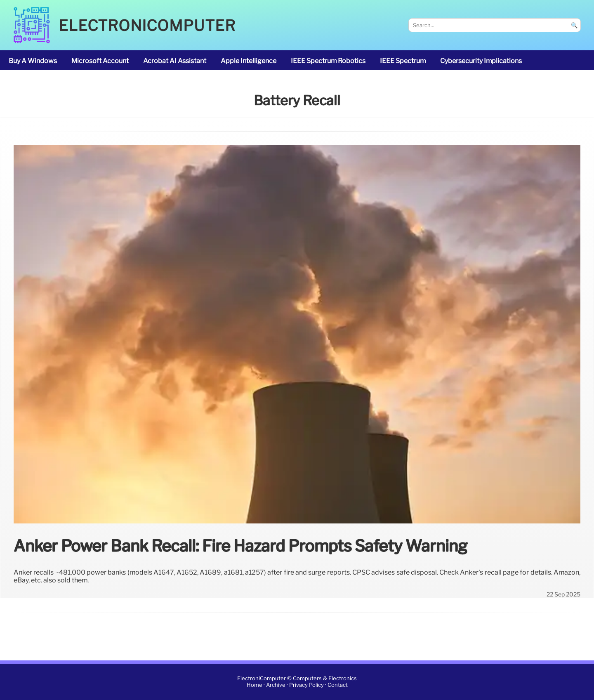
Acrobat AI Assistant (175, 61)
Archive (276, 685)
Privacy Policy (306, 685)
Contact (338, 685)
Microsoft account (100, 61)
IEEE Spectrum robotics (328, 61)
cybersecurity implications (481, 61)
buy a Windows (33, 61)
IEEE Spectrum (403, 61)
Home (255, 685)
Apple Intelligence (249, 61)
